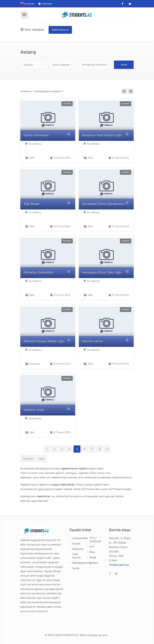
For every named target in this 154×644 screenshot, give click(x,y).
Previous (28, 459)
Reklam (94, 563)
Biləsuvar (33, 364)
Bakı (30, 158)
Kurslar (76, 544)
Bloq (92, 552)
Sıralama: (26, 91)
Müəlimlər (78, 549)
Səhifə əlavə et (60, 30)
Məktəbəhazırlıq (81, 563)
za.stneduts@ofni (119, 565)
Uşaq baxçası (77, 556)
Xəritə (76, 568)
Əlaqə (93, 557)
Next (42, 459)
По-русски (27, 4)
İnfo (92, 547)
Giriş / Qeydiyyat (32, 30)
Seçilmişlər (45, 4)
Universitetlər (80, 538)
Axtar (124, 65)
